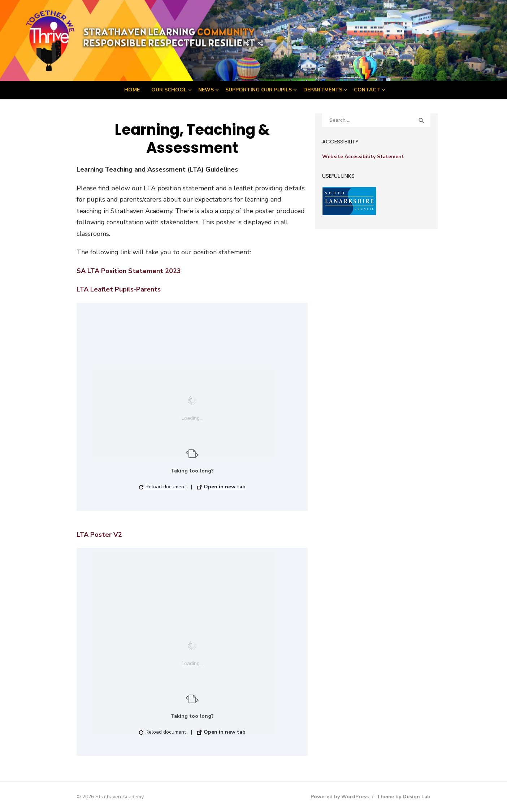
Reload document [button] (162, 487)
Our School (169, 90)
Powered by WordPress (340, 797)
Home (132, 90)
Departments (323, 90)
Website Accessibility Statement (363, 157)
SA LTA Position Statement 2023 (129, 271)
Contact (367, 90)
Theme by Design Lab (404, 797)
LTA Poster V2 (99, 535)
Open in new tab (221, 487)
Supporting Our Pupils (259, 90)
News (206, 90)
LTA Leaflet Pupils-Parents (119, 289)
